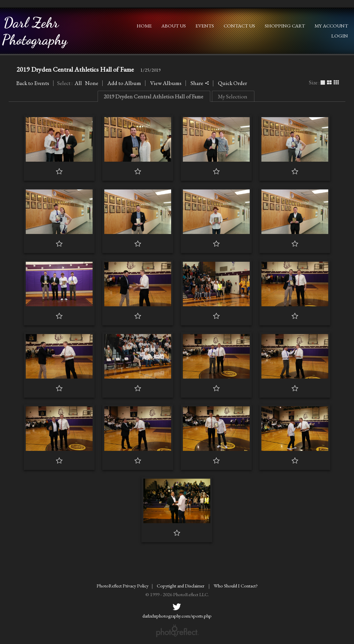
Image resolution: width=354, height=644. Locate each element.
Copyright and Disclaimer (181, 586)
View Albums (166, 83)
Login (340, 36)
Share (200, 83)
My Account (331, 26)
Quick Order (232, 83)
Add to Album (124, 83)
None (92, 83)
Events (205, 26)
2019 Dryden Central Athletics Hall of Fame (75, 69)
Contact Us (239, 26)
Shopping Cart (285, 26)
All (78, 83)
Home (144, 26)
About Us (174, 26)
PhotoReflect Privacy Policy (123, 586)
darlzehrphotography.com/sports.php (177, 616)
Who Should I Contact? (236, 586)
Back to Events (33, 83)
